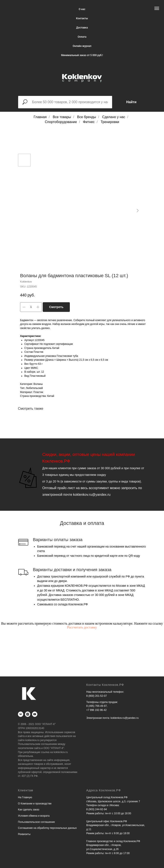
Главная (40, 117)
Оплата (82, 37)
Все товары (62, 117)
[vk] (21, 714)
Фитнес (89, 122)
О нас (82, 9)
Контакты (82, 18)
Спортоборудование (61, 122)
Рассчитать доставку (82, 627)
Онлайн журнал (82, 46)
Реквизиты (24, 834)
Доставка (82, 28)
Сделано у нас (114, 117)
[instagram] (28, 714)
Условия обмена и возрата (34, 816)
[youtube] (35, 714)
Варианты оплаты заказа (58, 540)
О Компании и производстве (35, 804)
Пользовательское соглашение (36, 822)
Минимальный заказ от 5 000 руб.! (82, 55)
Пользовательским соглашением (37, 744)
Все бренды (87, 117)
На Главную (25, 797)
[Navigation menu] (157, 8)
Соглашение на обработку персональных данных (47, 828)
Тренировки (110, 122)
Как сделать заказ (29, 810)
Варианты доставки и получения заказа (72, 570)
